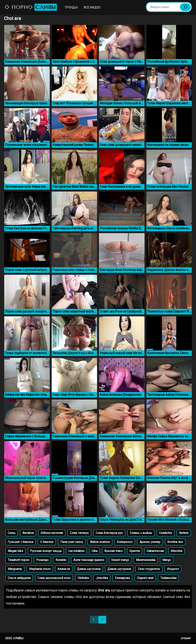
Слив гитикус (79, 533)
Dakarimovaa (155, 551)
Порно (31, 7)
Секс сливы (14, 638)
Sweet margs (120, 560)
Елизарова (122, 578)
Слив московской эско (54, 578)
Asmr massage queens (89, 560)
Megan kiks (15, 551)
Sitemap (186, 638)
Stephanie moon (40, 569)
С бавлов (47, 542)
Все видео (92, 7)
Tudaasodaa (168, 578)
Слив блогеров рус (109, 533)
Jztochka (102, 578)
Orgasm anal (145, 578)
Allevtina (176, 551)
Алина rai (64, 569)
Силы (12, 533)
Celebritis (166, 533)
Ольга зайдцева (19, 578)
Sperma (135, 551)
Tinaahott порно (18, 560)
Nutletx (184, 533)
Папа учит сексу (72, 542)
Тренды (71, 7)
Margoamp (15, 569)
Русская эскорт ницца (46, 551)
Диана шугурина (119, 569)
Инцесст (173, 569)
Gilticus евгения (52, 533)
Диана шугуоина (89, 569)
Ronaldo (61, 560)
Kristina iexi (175, 542)
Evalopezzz (125, 542)
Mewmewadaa (146, 560)
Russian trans (113, 551)
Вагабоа (28, 533)
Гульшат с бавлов (20, 542)
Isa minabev (76, 551)
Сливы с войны (141, 533)
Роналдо (42, 560)
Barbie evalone (100, 542)
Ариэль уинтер (150, 542)
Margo (167, 560)
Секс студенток (149, 569)
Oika (94, 551)
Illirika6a (83, 578)
